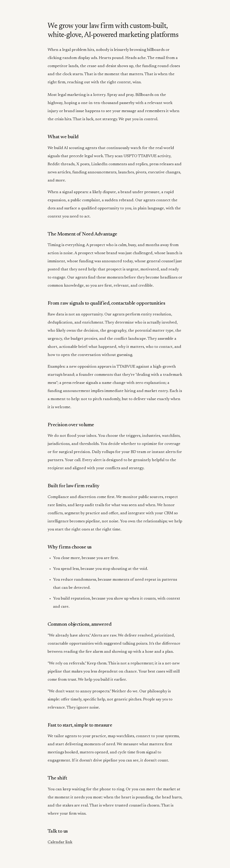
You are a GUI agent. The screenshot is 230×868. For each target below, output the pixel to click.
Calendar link (60, 842)
